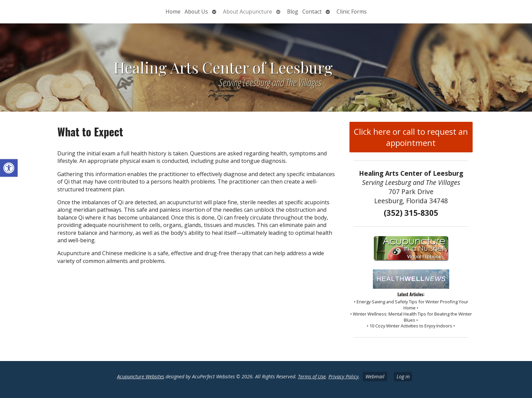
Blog (293, 12)
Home (173, 12)
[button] (9, 168)
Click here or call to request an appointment (411, 137)
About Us (196, 12)
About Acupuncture (248, 12)
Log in (403, 376)
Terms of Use (312, 376)
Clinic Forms (352, 12)
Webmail (375, 376)
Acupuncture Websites (141, 376)
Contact (312, 12)
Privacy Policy (344, 376)
